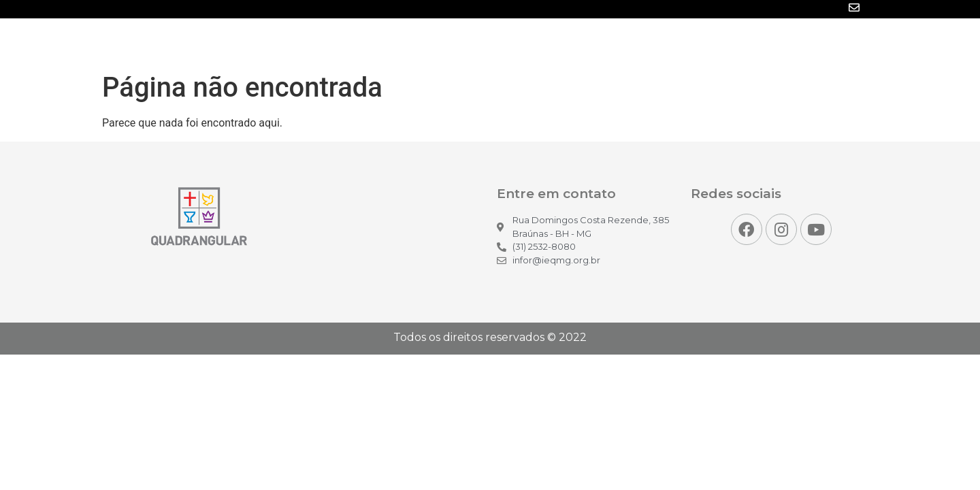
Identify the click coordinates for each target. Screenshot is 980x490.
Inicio (443, 42)
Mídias (565, 42)
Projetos (695, 42)
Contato (837, 42)
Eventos (627, 42)
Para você (767, 42)
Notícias (503, 42)
